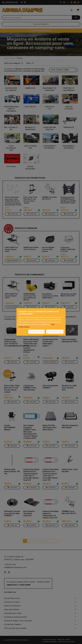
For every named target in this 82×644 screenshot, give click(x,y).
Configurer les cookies (55, 332)
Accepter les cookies (36, 332)
